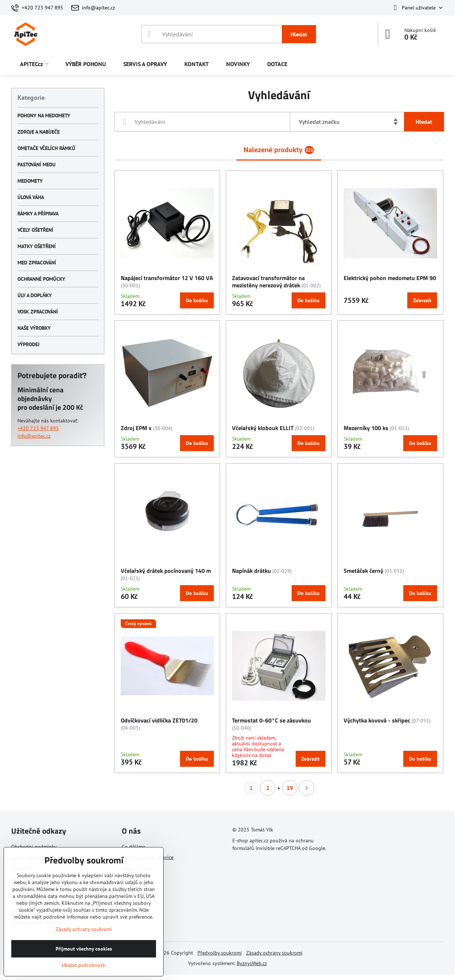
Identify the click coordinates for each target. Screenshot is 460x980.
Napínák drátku (251, 571)
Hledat (299, 34)
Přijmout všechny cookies (84, 949)
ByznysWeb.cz (252, 963)
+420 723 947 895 (38, 428)
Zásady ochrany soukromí (274, 953)
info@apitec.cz (34, 436)
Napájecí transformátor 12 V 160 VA (167, 278)
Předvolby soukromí (220, 953)
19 (290, 788)
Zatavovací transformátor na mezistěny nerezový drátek (268, 282)
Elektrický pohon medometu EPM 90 (390, 278)
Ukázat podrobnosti (84, 965)
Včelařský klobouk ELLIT (263, 428)
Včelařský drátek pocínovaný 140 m (166, 571)
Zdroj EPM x (136, 428)
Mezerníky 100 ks (366, 428)
